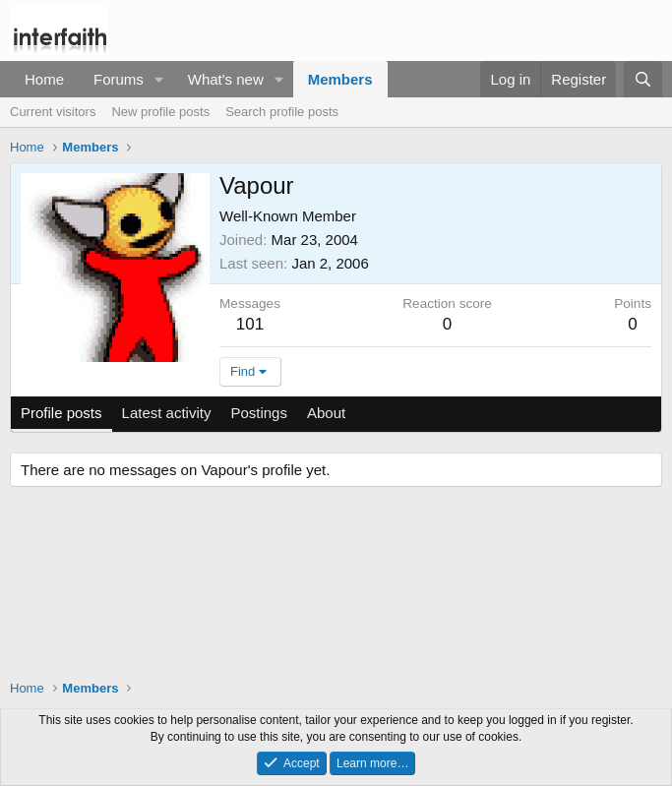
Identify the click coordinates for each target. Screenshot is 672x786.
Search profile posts (282, 112)
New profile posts (160, 112)
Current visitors (53, 112)
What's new (226, 79)
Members (340, 79)
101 (250, 324)
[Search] (643, 79)
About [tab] (326, 413)
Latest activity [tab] (167, 413)
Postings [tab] (259, 413)
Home (44, 79)
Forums (119, 79)
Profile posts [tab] (61, 413)
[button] (159, 79)
